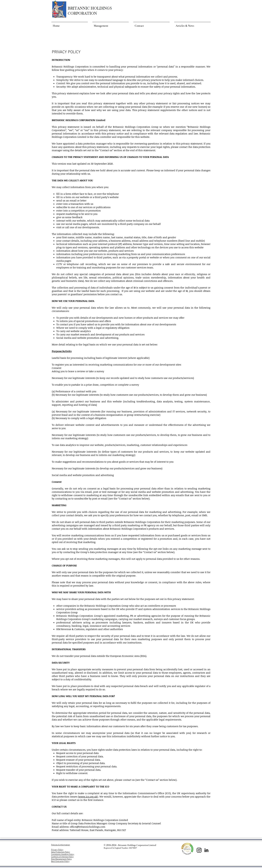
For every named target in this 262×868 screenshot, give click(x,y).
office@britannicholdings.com (88, 827)
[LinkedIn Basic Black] (206, 850)
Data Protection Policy (61, 852)
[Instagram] (199, 850)
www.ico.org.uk (88, 797)
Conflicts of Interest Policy (62, 857)
